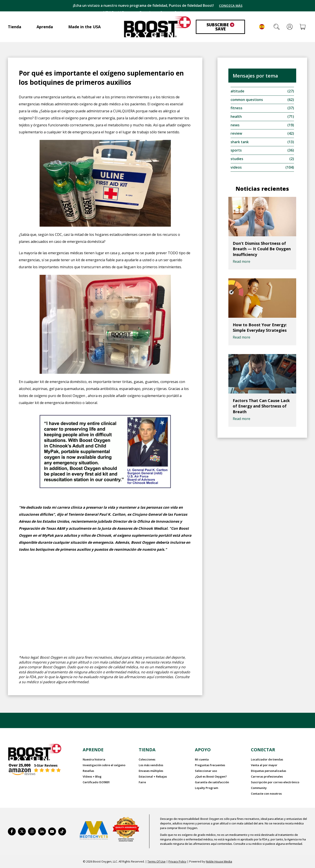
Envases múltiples (151, 771)
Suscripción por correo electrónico (275, 782)
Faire (142, 782)
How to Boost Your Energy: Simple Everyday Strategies (260, 328)
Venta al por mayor (264, 765)
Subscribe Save (220, 27)
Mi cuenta (202, 759)
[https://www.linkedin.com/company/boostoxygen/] (42, 831)
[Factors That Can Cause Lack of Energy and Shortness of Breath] (262, 375)
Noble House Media (219, 861)
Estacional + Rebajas (153, 776)
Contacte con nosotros (266, 793)
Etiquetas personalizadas (269, 771)
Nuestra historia (94, 759)
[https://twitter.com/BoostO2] (22, 831)
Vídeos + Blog (92, 776)
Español (262, 27)
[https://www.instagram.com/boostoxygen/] (32, 831)
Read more (242, 262)
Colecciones (147, 759)
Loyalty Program (206, 788)
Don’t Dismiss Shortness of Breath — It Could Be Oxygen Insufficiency (262, 250)
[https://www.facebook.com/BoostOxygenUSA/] (12, 831)
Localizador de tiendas (267, 759)
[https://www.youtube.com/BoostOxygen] (52, 831)
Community (259, 788)
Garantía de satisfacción (212, 782)
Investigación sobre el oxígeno (104, 765)
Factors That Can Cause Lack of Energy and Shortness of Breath (261, 407)
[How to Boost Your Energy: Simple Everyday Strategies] (262, 299)
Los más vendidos (151, 765)
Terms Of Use (157, 861)
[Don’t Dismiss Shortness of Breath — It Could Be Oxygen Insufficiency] (262, 217)
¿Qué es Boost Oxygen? (211, 776)
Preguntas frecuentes (210, 765)
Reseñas (88, 771)
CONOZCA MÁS (231, 6)
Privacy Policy (177, 861)
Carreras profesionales (267, 776)
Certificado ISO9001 (96, 782)
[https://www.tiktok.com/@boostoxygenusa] (62, 831)
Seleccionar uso (206, 771)
